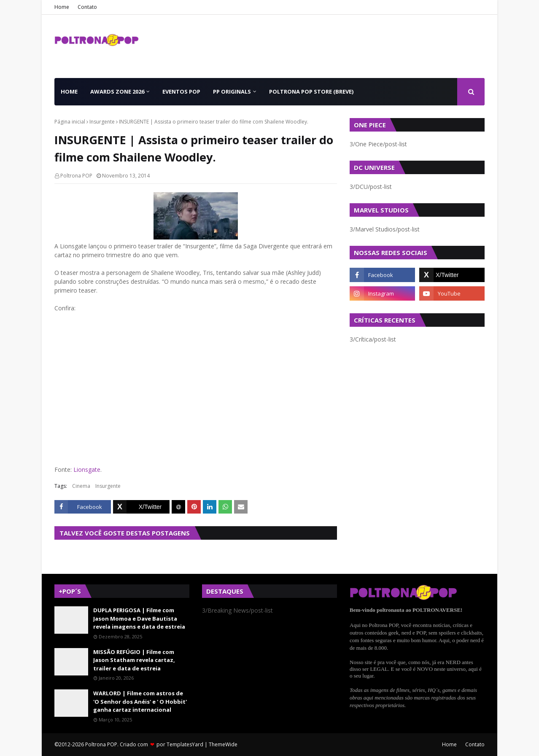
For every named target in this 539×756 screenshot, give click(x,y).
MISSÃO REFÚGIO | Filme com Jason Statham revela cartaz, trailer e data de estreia (134, 660)
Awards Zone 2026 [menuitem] (117, 91)
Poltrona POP (76, 176)
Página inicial (70, 122)
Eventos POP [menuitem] (181, 91)
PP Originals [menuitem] (232, 91)
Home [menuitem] (69, 91)
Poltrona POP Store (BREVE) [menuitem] (311, 91)
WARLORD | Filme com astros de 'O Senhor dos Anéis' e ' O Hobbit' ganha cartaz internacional (140, 701)
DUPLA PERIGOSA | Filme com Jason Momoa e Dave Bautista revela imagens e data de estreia (139, 618)
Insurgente (102, 122)
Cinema (81, 486)
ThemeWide (223, 744)
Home (62, 7)
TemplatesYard (185, 744)
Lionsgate (87, 469)
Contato (87, 7)
